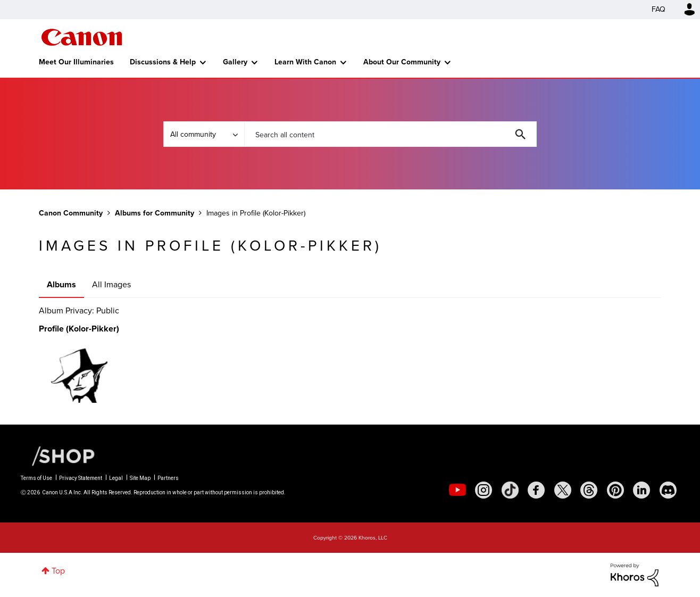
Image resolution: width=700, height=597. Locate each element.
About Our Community (402, 62)
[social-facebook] (536, 490)
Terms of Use (36, 478)
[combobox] (390, 134)
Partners (168, 478)
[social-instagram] (484, 490)
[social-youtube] (457, 490)
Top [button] (58, 571)
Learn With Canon (305, 62)
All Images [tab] (111, 284)
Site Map (140, 478)
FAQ (659, 9)
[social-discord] (668, 490)
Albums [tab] (61, 284)
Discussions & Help (163, 62)
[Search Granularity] (204, 134)
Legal (116, 478)
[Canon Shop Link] (58, 455)
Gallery (235, 62)
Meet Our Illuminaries (76, 62)
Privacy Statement (81, 478)
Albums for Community (155, 213)
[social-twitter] (563, 490)
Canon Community (82, 37)
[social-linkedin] (641, 490)
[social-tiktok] (510, 490)
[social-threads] (589, 490)
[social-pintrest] (615, 490)
